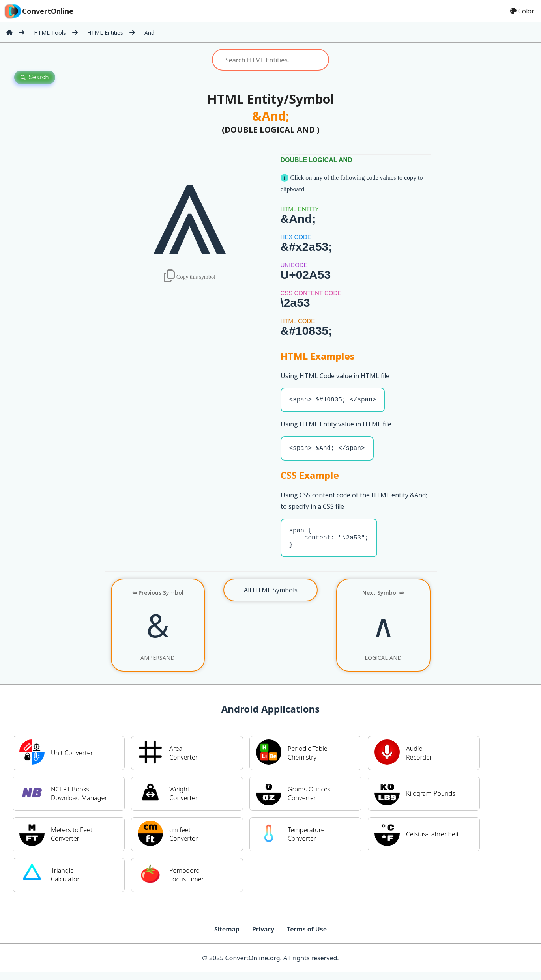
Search (35, 77)
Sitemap (227, 937)
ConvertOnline (38, 11)
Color (522, 11)
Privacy (263, 937)
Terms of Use (307, 937)
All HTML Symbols (271, 598)
